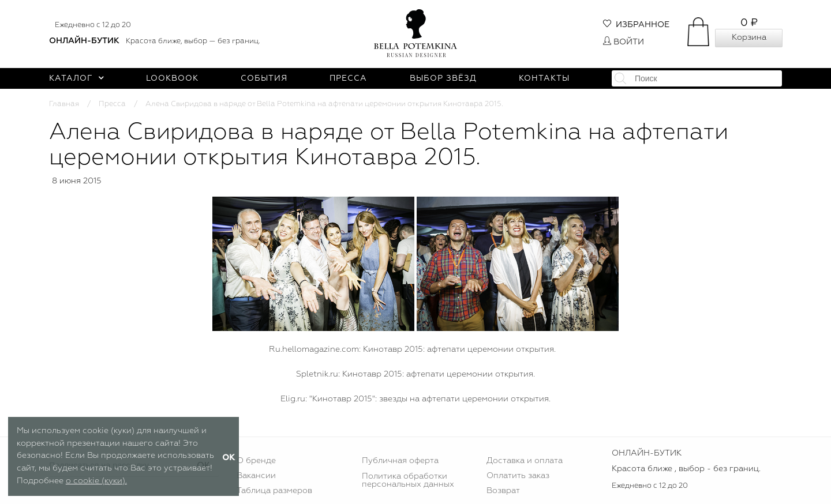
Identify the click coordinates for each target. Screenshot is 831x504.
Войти (624, 42)
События (264, 78)
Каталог (76, 78)
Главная (64, 104)
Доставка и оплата (525, 461)
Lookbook (172, 78)
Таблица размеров (274, 491)
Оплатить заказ (518, 476)
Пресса (348, 78)
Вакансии (256, 476)
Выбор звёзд (443, 78)
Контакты (544, 78)
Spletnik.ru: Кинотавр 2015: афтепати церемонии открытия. (415, 374)
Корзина (749, 37)
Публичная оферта (400, 461)
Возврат (503, 491)
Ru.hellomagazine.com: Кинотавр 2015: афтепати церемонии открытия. (412, 349)
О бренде (256, 461)
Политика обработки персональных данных (408, 480)
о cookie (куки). (96, 481)
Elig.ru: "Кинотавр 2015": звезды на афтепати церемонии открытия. (415, 399)
